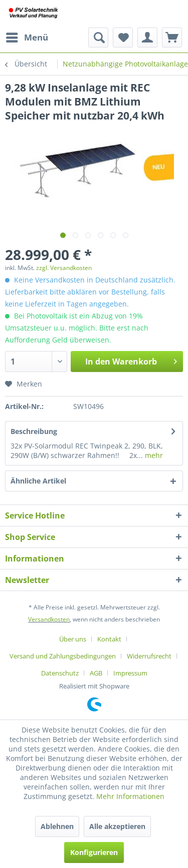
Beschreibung (34, 431)
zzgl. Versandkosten (64, 268)
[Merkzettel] (123, 37)
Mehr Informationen (130, 796)
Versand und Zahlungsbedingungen (63, 656)
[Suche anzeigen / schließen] (98, 37)
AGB (96, 673)
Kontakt (109, 639)
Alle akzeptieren (117, 826)
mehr (153, 455)
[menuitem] (27, 37)
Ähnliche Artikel (38, 481)
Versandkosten (49, 619)
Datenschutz (60, 673)
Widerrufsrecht (149, 656)
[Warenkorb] (172, 37)
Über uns (73, 639)
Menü (27, 36)
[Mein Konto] (147, 37)
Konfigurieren (94, 852)
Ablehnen (57, 826)
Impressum (130, 673)
